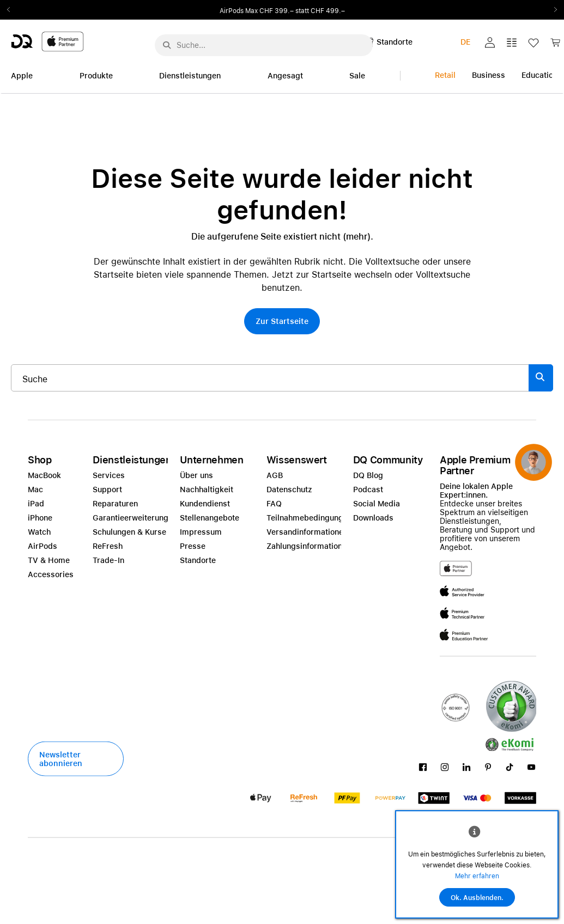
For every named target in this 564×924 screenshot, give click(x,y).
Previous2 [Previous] (12, 10)
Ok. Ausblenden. (477, 898)
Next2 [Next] (552, 10)
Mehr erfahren (477, 876)
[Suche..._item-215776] (270, 378)
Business (489, 75)
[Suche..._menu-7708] (264, 45)
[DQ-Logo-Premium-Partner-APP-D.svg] (47, 41)
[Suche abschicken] (167, 45)
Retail (445, 75)
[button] (490, 42)
